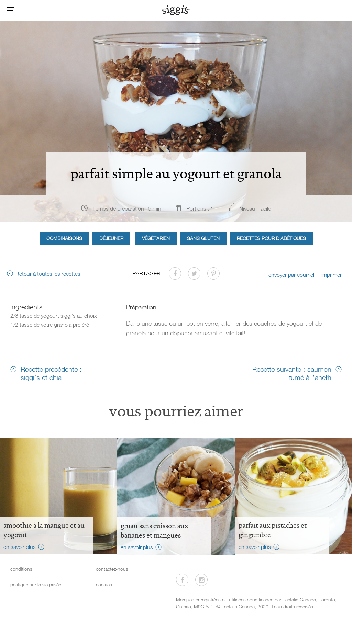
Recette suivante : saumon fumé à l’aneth (292, 373)
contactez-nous (112, 569)
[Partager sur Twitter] (194, 273)
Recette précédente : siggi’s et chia (51, 373)
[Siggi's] (176, 10)
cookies (104, 584)
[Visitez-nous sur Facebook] (182, 580)
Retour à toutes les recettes (48, 274)
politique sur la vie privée (36, 584)
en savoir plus (20, 547)
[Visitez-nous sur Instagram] (201, 580)
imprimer (332, 275)
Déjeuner (111, 238)
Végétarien (156, 238)
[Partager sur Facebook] (175, 273)
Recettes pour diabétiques (271, 238)
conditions (21, 569)
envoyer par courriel (291, 275)
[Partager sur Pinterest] (213, 273)
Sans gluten (203, 238)
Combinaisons (64, 238)
